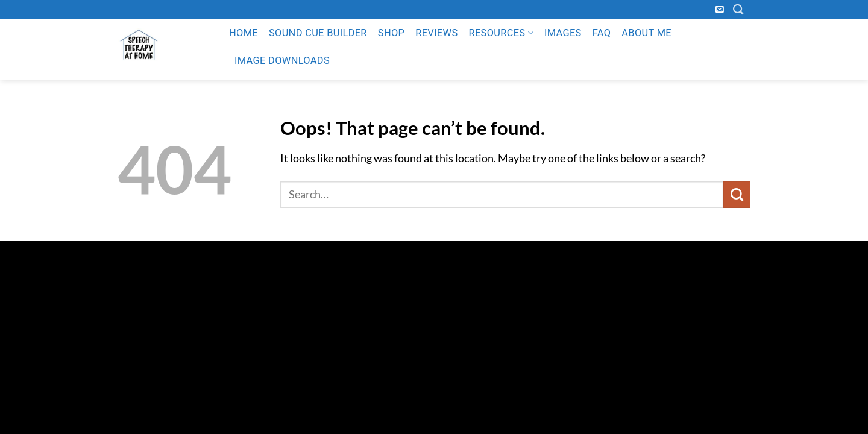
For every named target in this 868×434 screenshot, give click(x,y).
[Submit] (737, 195)
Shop (391, 33)
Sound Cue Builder (318, 33)
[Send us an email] (720, 10)
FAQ (602, 33)
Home (244, 33)
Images (563, 33)
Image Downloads (282, 61)
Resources (501, 33)
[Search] (738, 9)
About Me (646, 33)
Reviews (436, 33)
